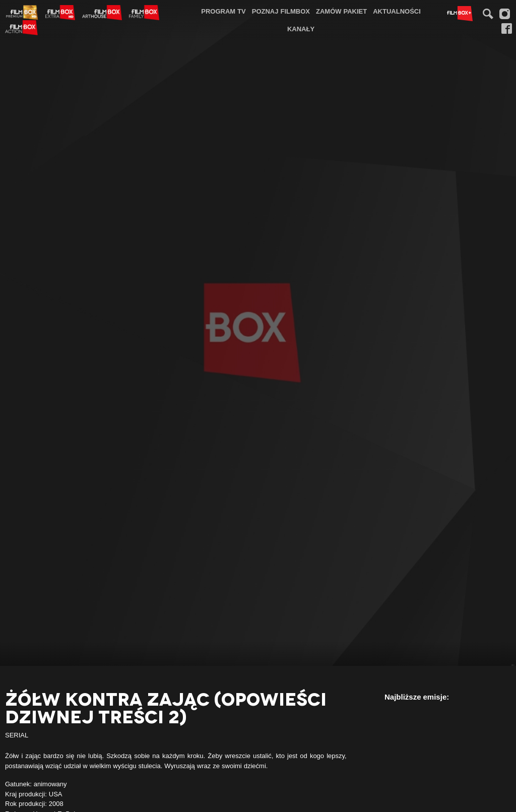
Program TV (223, 11)
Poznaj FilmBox (281, 11)
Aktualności (397, 11)
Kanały (301, 29)
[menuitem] (223, 11)
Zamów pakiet (341, 11)
